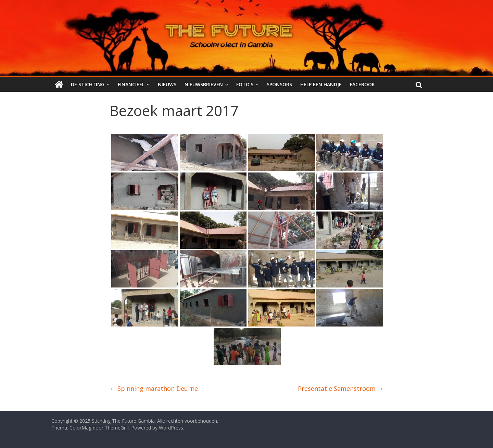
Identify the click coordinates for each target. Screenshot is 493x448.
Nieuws (167, 84)
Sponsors (279, 84)
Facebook (362, 84)
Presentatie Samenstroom (341, 388)
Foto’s (245, 84)
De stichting (88, 84)
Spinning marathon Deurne (154, 388)
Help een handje (321, 84)
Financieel (131, 84)
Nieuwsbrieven (204, 84)
